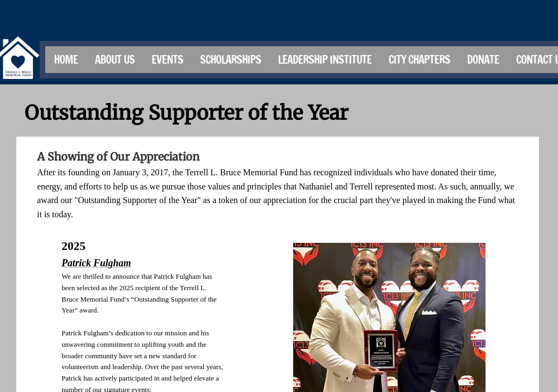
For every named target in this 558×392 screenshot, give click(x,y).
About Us (115, 60)
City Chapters (419, 60)
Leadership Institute (325, 60)
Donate (483, 60)
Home (66, 60)
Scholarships (231, 60)
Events (167, 60)
